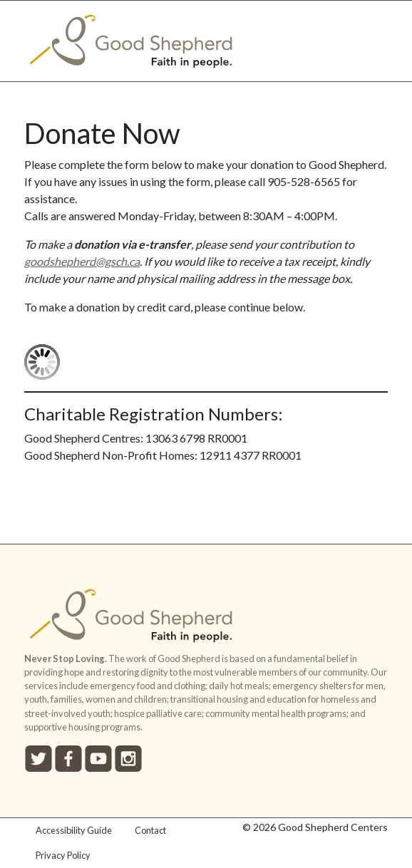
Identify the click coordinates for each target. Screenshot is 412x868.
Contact (150, 830)
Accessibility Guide (74, 830)
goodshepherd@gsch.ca (82, 261)
